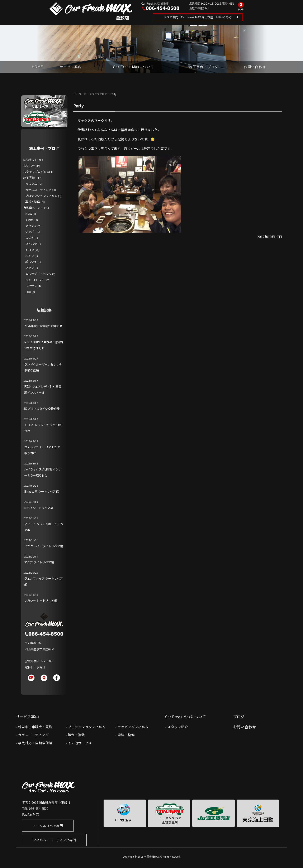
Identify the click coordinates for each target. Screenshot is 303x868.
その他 (30, 220)
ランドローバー (35, 280)
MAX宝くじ (30, 160)
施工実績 (29, 178)
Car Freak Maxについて (134, 67)
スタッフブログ (98, 94)
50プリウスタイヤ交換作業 (42, 409)
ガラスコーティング (38, 190)
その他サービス (80, 743)
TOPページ (80, 94)
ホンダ (30, 256)
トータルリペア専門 (48, 826)
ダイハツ (31, 244)
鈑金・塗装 (76, 735)
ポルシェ (31, 262)
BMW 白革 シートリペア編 (41, 491)
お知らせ (29, 166)
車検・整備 (33, 202)
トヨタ (30, 250)
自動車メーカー (33, 208)
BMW (29, 214)
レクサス (31, 286)
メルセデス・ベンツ (38, 274)
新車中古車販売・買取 (35, 727)
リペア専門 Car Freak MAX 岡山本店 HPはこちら (198, 17)
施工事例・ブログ (204, 67)
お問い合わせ (255, 67)
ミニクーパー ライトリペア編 (44, 546)
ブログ (239, 717)
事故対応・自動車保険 (35, 743)
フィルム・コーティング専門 (54, 840)
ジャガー (31, 232)
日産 (28, 292)
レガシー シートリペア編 (41, 601)
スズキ (30, 238)
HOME (37, 67)
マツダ (30, 268)
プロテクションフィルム (41, 196)
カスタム (31, 184)
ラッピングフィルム (133, 727)
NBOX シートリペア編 (39, 508)
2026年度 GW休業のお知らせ (43, 326)
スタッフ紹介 (177, 727)
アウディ (31, 226)
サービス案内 (71, 67)
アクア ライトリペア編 (39, 562)
